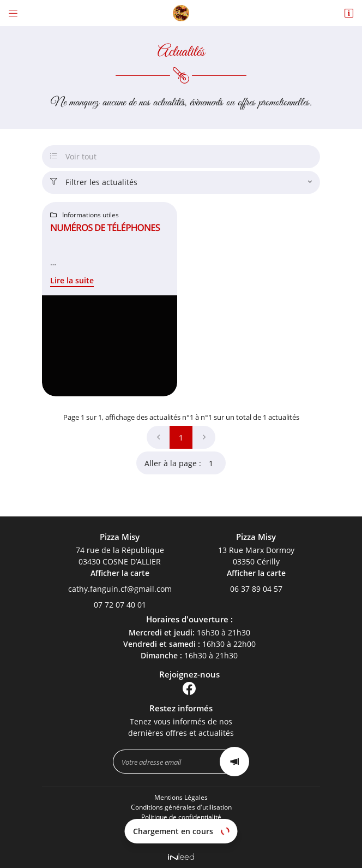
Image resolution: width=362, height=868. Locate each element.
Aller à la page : (185, 463)
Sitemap (181, 836)
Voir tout (73, 156)
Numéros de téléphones (105, 227)
